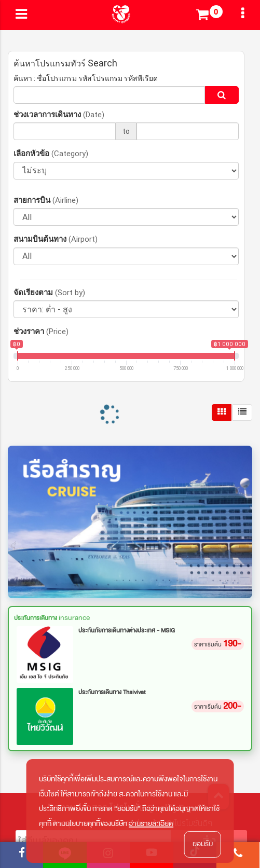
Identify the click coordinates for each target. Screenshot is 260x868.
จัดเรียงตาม (49, 292)
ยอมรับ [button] (203, 844)
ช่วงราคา (41, 331)
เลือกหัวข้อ (51, 153)
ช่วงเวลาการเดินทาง (59, 114)
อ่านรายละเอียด (151, 824)
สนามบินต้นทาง (56, 239)
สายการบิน (46, 200)
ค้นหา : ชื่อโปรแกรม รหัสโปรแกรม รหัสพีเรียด (86, 78)
